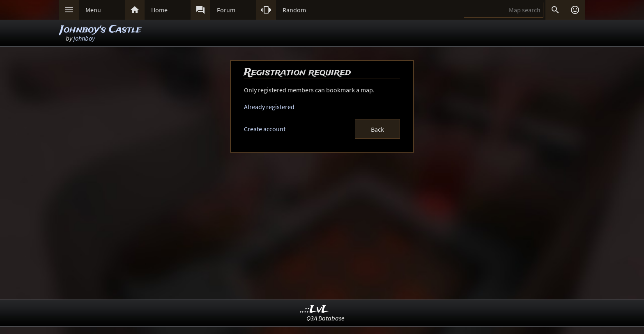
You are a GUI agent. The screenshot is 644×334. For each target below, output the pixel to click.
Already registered (269, 107)
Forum (226, 10)
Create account (265, 129)
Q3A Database (325, 318)
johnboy (84, 38)
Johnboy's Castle (101, 30)
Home (159, 10)
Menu (93, 10)
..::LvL (314, 310)
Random (294, 10)
